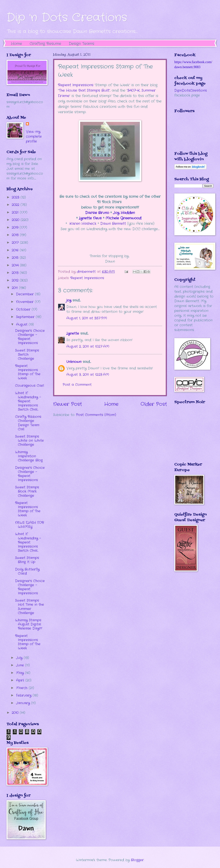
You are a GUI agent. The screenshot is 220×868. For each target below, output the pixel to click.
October (24, 309)
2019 (16, 228)
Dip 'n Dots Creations (67, 18)
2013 (16, 273)
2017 (16, 243)
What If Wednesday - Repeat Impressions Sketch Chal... (28, 401)
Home (16, 44)
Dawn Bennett (113, 224)
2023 (16, 197)
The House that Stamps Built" (84, 90)
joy (69, 300)
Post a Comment (77, 385)
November (25, 302)
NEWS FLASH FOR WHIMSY (30, 525)
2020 (16, 220)
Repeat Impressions (76, 85)
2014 (16, 265)
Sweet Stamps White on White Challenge (29, 441)
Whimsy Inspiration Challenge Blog (29, 456)
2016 (16, 250)
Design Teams (81, 44)
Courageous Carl (30, 386)
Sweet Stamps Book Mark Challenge (27, 491)
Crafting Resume (45, 44)
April (21, 680)
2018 (16, 235)
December (26, 294)
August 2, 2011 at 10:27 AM (88, 346)
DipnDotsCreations (191, 90)
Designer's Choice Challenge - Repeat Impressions (30, 337)
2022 (16, 205)
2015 (16, 258)
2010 (16, 713)
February (24, 695)
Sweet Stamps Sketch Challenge (27, 354)
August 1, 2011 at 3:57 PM (87, 318)
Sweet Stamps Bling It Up (27, 560)
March (22, 688)
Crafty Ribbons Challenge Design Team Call (28, 423)
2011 (15, 288)
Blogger (137, 860)
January (24, 703)
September (26, 317)
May (21, 673)
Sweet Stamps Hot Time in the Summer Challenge (30, 607)
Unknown (74, 362)
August (22, 325)
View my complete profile (34, 136)
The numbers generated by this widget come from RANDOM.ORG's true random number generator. (189, 436)
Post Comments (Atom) (96, 415)
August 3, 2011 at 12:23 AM (88, 375)
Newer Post (67, 404)
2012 (16, 280)
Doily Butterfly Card (27, 571)
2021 (16, 212)
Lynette (73, 333)
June (21, 665)
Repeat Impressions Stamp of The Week (28, 372)
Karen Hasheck (83, 224)
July (20, 658)
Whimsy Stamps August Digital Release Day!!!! (29, 624)
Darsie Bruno (97, 213)
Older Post (154, 404)
